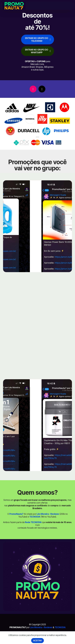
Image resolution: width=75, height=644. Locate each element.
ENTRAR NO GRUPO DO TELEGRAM (38, 39)
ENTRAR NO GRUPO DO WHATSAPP (38, 51)
